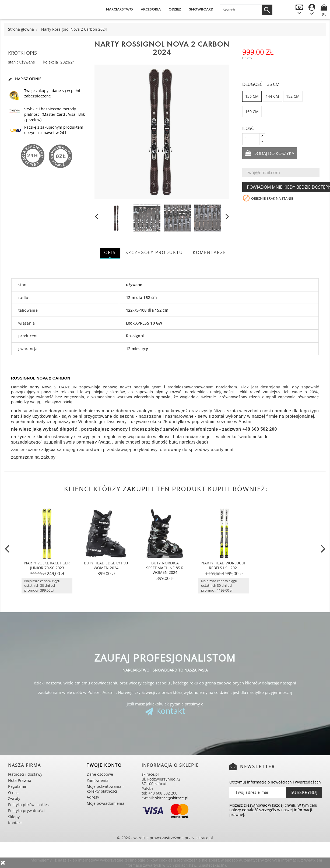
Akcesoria (151, 9)
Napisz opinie (25, 79)
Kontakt (171, 711)
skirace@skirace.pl (172, 798)
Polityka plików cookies (28, 805)
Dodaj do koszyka (273, 153)
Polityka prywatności (26, 811)
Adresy (93, 797)
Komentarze (209, 252)
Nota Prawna (20, 780)
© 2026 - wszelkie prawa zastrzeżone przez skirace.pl (165, 838)
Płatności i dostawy (25, 774)
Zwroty (14, 798)
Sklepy (14, 817)
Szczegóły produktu (154, 252)
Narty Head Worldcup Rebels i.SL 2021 (224, 565)
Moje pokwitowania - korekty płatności (105, 789)
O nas (13, 793)
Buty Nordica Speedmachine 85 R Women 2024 (165, 568)
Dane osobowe (100, 774)
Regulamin (18, 786)
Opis (110, 252)
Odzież (175, 9)
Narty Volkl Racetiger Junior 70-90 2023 (47, 565)
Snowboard (201, 9)
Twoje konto (104, 765)
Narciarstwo (120, 9)
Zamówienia (98, 780)
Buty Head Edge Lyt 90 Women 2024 (106, 565)
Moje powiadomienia (106, 803)
